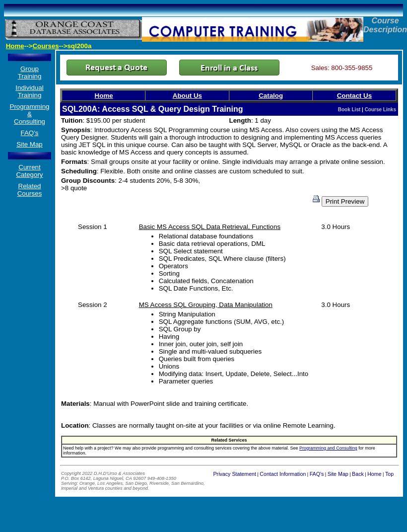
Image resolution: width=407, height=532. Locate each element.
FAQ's (30, 133)
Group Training (30, 73)
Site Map (30, 144)
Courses (45, 46)
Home (15, 46)
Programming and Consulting (328, 448)
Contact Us (354, 96)
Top (389, 474)
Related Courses (30, 190)
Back (358, 474)
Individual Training (29, 91)
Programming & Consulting (30, 114)
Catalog (271, 96)
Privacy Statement (235, 474)
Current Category (29, 171)
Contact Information (283, 474)
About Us (187, 96)
